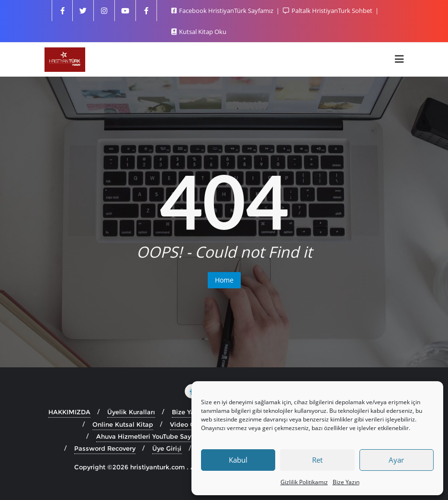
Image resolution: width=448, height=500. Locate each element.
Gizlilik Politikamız (304, 482)
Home (224, 280)
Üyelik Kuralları (131, 412)
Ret (317, 460)
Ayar (396, 460)
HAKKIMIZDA (69, 412)
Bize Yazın (346, 482)
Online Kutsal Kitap (123, 424)
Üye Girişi (167, 448)
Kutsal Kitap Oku (199, 32)
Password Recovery (105, 448)
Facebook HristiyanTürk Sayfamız (223, 11)
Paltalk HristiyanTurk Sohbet (328, 11)
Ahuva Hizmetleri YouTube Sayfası (149, 436)
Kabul (238, 460)
